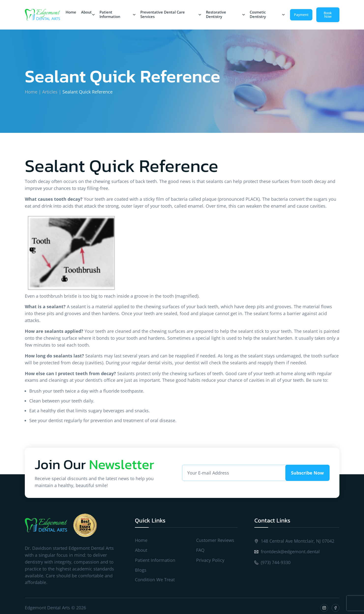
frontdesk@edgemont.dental (287, 552)
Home (31, 92)
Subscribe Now (307, 473)
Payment (301, 15)
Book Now (328, 15)
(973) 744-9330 (272, 562)
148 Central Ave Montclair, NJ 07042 (294, 541)
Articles (50, 92)
